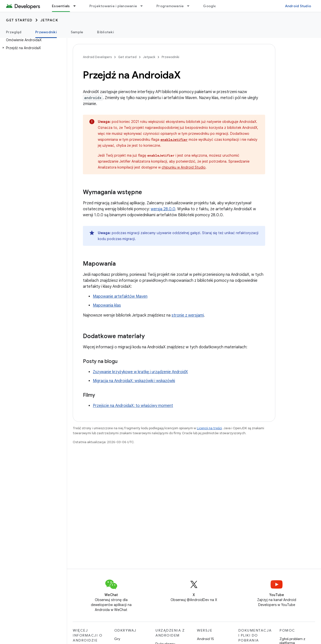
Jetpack (49, 20)
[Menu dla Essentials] (77, 6)
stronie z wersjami (188, 315)
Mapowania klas (107, 305)
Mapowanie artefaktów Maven (120, 296)
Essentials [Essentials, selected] (61, 6)
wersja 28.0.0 (163, 209)
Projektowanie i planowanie (113, 6)
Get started (19, 20)
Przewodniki (170, 57)
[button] (32, 48)
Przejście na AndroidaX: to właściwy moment (133, 406)
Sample (77, 32)
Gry (117, 639)
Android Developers (97, 57)
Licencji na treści (209, 428)
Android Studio (298, 6)
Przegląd (14, 32)
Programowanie (170, 6)
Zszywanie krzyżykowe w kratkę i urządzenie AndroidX (140, 372)
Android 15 (205, 639)
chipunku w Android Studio (184, 167)
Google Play (214, 6)
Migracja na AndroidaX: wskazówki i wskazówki (134, 381)
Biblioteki (106, 32)
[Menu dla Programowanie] (190, 6)
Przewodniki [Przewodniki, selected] (46, 32)
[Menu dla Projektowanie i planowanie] (144, 6)
